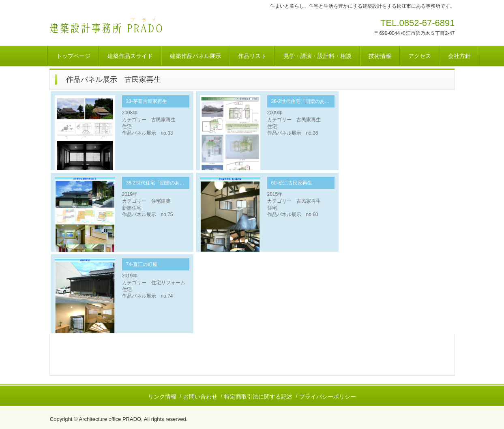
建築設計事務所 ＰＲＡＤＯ (106, 26)
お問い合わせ (200, 397)
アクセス (420, 56)
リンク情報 (162, 397)
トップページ (73, 56)
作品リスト (252, 56)
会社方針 (459, 56)
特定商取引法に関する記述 (258, 397)
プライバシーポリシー (328, 397)
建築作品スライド (130, 56)
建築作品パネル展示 (195, 56)
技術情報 (380, 56)
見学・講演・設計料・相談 (317, 56)
